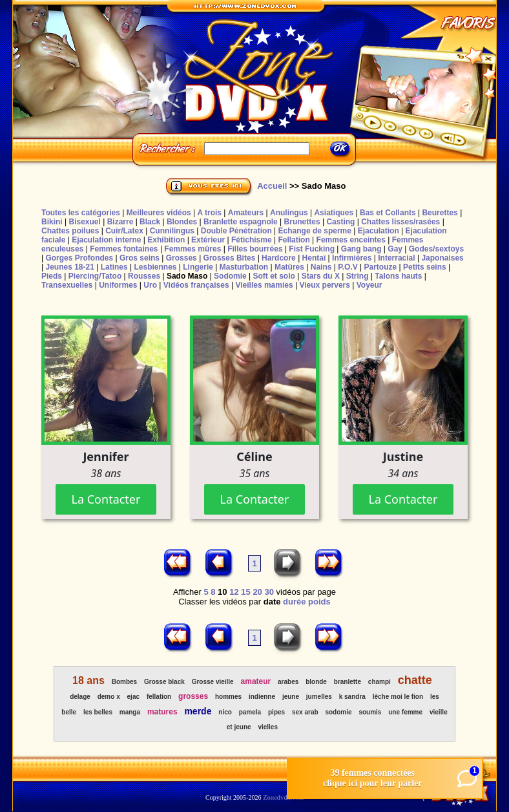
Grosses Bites (230, 258)
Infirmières (352, 258)
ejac (133, 697)
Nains (321, 267)
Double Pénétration (236, 231)
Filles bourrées (255, 249)
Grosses (182, 258)
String (358, 276)
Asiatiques (334, 213)
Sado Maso (187, 276)
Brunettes (302, 222)
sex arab (305, 712)
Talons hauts (398, 276)
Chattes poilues (70, 231)
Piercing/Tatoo (95, 276)
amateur (256, 681)
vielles (268, 727)
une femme (405, 712)
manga (130, 712)
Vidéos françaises (196, 285)
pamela (250, 712)
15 (245, 592)
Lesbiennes (155, 267)
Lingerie (198, 267)
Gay (395, 249)
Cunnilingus (172, 231)
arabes (288, 682)
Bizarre (120, 222)
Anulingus (289, 213)
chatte (415, 680)
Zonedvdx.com (283, 797)
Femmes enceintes (351, 240)
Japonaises (442, 258)
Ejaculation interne (106, 240)
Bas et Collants (388, 213)
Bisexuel (84, 222)
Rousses (144, 276)
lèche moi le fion (398, 697)
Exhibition (166, 240)
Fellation (294, 240)
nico (225, 712)
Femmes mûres (192, 249)
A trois (209, 213)
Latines (114, 267)
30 (269, 592)
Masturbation (244, 267)
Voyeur (369, 285)
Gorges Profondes (79, 258)
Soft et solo (274, 276)
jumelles (319, 697)
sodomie (338, 712)
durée (294, 602)
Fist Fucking (312, 249)
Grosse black (164, 682)
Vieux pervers (325, 285)
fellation (159, 697)
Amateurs (246, 213)
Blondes (182, 222)
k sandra (352, 697)
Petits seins (425, 267)
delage (80, 697)
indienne (262, 697)
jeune (291, 697)
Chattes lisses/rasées (400, 222)
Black (150, 222)
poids (319, 602)
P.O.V (348, 267)
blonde (316, 682)
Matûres (289, 267)
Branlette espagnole (241, 222)
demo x (109, 697)
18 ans (88, 680)
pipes (276, 712)
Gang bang (361, 249)
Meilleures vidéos (159, 213)
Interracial (396, 258)
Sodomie (230, 276)
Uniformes (118, 285)
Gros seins (140, 258)
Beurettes (440, 213)
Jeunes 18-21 (69, 267)
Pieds (52, 276)
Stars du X (321, 276)
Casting (340, 222)
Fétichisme (252, 240)
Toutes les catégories (81, 213)
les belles (98, 712)
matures (162, 712)
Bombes (124, 682)
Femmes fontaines (124, 249)
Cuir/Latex (124, 231)
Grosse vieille (213, 682)
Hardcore (279, 258)
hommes (228, 697)
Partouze (380, 267)
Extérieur (208, 240)
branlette (348, 682)
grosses (193, 696)
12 (234, 592)
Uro (150, 285)
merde (198, 711)
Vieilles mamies (264, 285)
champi (379, 682)
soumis (370, 712)
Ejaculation (379, 231)
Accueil (272, 186)
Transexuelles (67, 285)
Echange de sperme (315, 231)
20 (257, 592)
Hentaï (314, 258)
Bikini (52, 222)
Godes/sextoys (436, 249)
